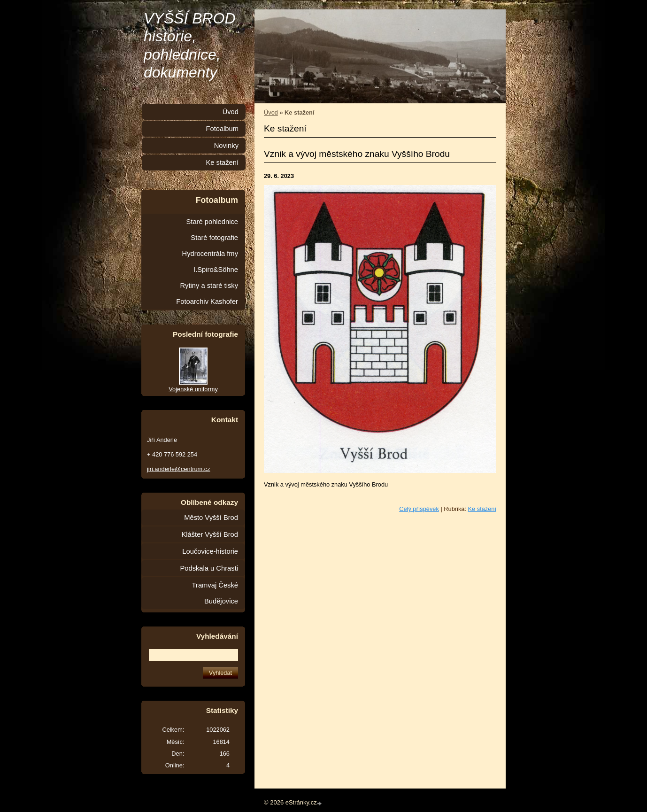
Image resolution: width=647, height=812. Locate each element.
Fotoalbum (222, 129)
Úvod (271, 112)
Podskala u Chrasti (209, 568)
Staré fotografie (214, 238)
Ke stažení (482, 509)
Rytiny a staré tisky (209, 286)
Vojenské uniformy (193, 389)
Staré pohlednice (212, 222)
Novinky (226, 146)
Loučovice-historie (210, 551)
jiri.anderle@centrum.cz (179, 469)
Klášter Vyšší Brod (210, 534)
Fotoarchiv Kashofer (207, 302)
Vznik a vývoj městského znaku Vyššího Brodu (357, 154)
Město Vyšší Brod (211, 518)
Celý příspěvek (419, 509)
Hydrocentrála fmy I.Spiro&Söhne (210, 262)
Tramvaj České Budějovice (215, 593)
